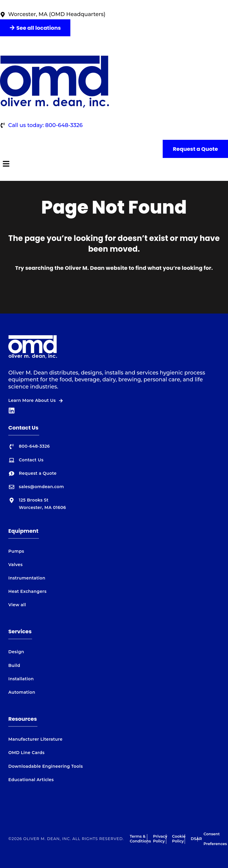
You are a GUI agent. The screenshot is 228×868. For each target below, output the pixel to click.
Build (14, 665)
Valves (15, 565)
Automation (22, 692)
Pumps (16, 551)
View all (17, 605)
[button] (114, 164)
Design (16, 652)
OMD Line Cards (26, 753)
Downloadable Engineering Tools (46, 766)
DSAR (197, 839)
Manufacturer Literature (35, 739)
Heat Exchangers (27, 591)
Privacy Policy (160, 839)
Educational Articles (31, 780)
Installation (21, 679)
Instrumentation (27, 578)
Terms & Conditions (140, 839)
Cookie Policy (179, 839)
